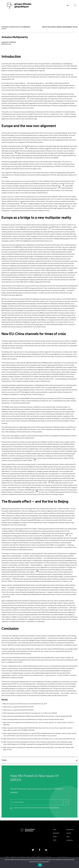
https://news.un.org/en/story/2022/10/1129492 (18, 710)
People (55, 837)
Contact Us (70, 840)
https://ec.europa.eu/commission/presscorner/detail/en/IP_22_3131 (25, 704)
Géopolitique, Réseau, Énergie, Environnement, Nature (60, 27)
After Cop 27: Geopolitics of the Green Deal (16, 27)
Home (55, 830)
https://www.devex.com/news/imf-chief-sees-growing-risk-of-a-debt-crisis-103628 (30, 713)
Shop (68, 837)
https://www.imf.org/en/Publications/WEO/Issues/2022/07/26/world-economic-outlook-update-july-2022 (37, 716)
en (67, 5)
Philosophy (56, 833)
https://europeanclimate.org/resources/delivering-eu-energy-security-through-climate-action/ (34, 719)
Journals (69, 833)
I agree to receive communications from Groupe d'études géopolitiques (36, 808)
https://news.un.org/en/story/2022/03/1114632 (18, 707)
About (55, 840)
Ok (40, 865)
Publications (70, 830)
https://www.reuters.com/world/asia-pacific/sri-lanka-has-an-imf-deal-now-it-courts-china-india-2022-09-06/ (39, 739)
